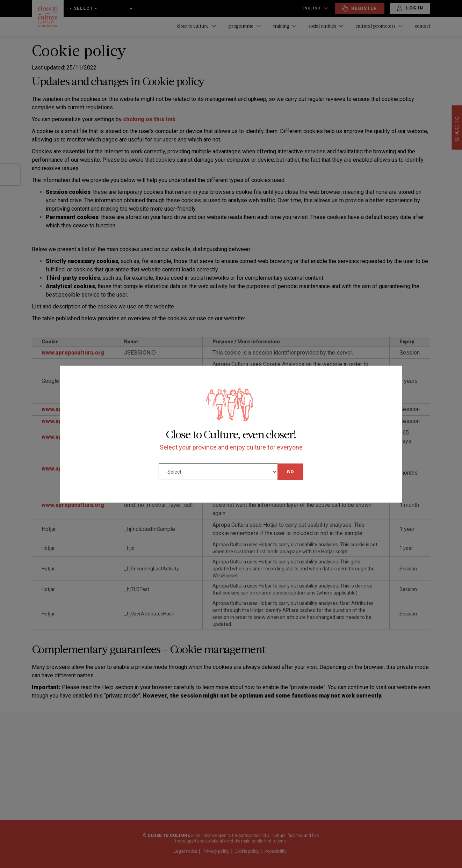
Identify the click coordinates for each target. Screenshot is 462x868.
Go (290, 471)
